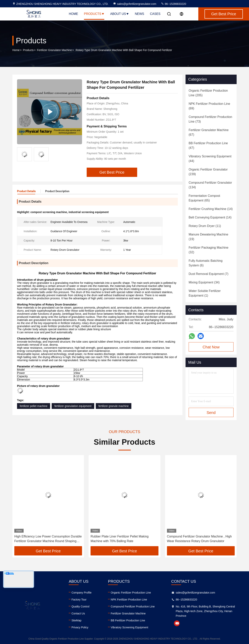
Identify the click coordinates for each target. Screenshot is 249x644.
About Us (120, 14)
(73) (210, 119)
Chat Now (211, 347)
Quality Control (80, 606)
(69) (209, 106)
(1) (205, 293)
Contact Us (78, 613)
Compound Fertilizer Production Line (133, 606)
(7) (208, 274)
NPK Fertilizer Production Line (129, 600)
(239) (208, 172)
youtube (177, 623)
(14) (211, 209)
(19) (208, 237)
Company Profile (81, 593)
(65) (204, 198)
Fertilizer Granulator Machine (54, 50)
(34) (204, 282)
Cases (155, 14)
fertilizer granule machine (114, 406)
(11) (205, 226)
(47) (208, 145)
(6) (206, 263)
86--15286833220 (174, 4)
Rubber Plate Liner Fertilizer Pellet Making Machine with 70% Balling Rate (120, 539)
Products (94, 14)
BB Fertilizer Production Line (128, 620)
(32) (208, 250)
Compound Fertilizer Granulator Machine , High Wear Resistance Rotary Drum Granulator (199, 539)
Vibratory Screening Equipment (129, 627)
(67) (209, 132)
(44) (210, 159)
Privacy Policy (80, 627)
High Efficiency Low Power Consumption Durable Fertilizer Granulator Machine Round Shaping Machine (48, 539)
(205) (208, 93)
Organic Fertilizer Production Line (131, 593)
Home (74, 14)
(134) (210, 185)
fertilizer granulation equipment (73, 406)
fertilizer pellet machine (34, 406)
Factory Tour (79, 600)
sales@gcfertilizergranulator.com (135, 4)
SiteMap (76, 620)
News (139, 14)
